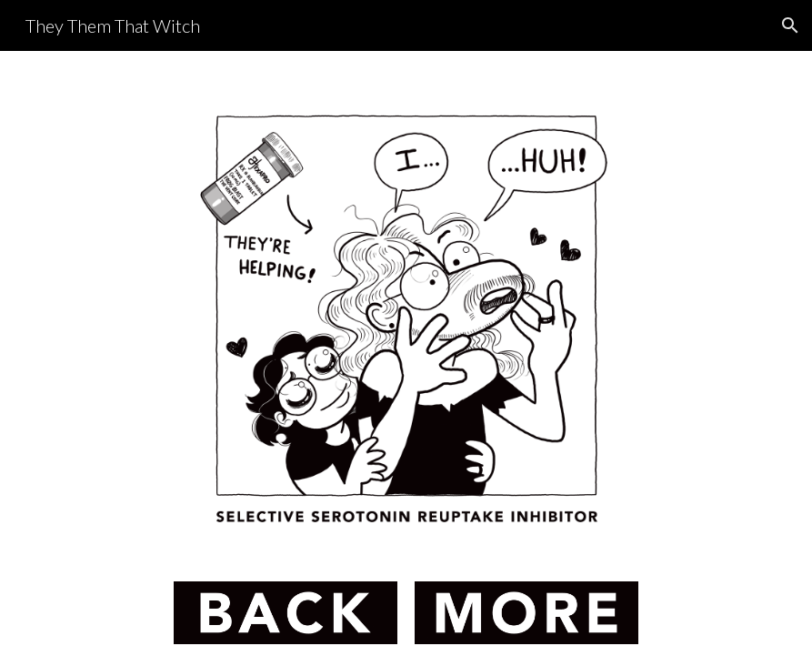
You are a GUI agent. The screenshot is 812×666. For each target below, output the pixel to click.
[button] (790, 25)
